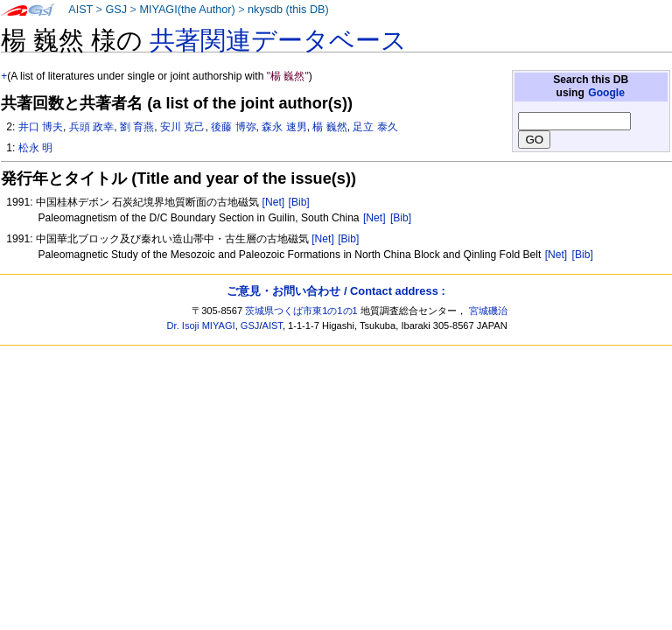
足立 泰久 (375, 127)
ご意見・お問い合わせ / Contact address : (336, 291)
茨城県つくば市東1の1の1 (301, 311)
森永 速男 (284, 127)
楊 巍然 (329, 127)
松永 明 (35, 148)
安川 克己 (182, 127)
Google (606, 93)
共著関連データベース (278, 40)
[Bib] (299, 202)
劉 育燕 (137, 127)
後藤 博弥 (233, 127)
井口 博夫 (41, 127)
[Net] (274, 202)
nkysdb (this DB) (288, 10)
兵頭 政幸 (91, 127)
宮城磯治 (488, 311)
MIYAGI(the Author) (187, 10)
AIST (80, 10)
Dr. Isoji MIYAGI (201, 325)
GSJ (116, 10)
